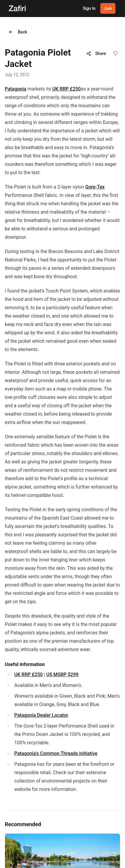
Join (108, 8)
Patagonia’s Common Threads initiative (56, 753)
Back (18, 32)
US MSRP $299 (62, 675)
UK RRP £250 (67, 89)
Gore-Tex (95, 187)
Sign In (89, 8)
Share (96, 53)
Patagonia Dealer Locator (41, 715)
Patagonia (15, 89)
